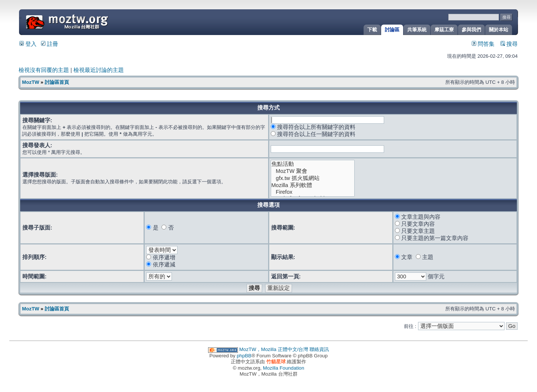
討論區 (392, 30)
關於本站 (499, 30)
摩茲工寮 (444, 30)
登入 (28, 44)
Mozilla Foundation (284, 368)
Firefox (313, 192)
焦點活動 (313, 164)
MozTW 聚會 (313, 171)
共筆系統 (417, 30)
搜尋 (509, 44)
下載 (372, 30)
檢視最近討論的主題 (99, 70)
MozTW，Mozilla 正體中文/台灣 (274, 349)
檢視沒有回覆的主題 (44, 70)
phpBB (244, 356)
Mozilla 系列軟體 (313, 185)
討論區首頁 (57, 82)
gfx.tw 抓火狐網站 (313, 178)
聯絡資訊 (319, 349)
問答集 (483, 44)
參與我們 (471, 30)
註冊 (50, 44)
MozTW (85, 21)
